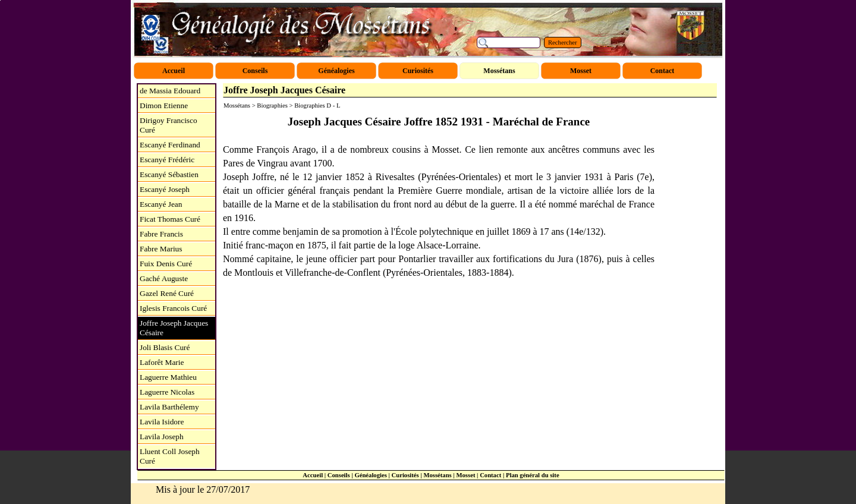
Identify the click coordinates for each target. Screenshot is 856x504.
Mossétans (437, 475)
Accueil (313, 475)
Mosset (465, 475)
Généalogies (370, 475)
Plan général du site (533, 475)
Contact (490, 475)
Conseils (339, 475)
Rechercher (563, 42)
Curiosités (405, 475)
